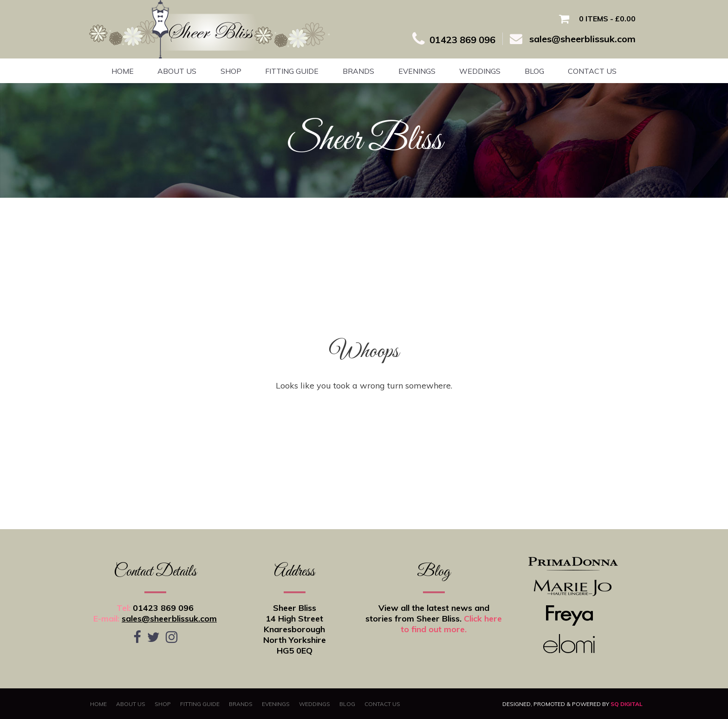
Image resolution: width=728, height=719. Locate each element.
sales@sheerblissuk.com (169, 619)
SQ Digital (627, 704)
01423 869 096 (163, 608)
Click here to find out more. (451, 624)
